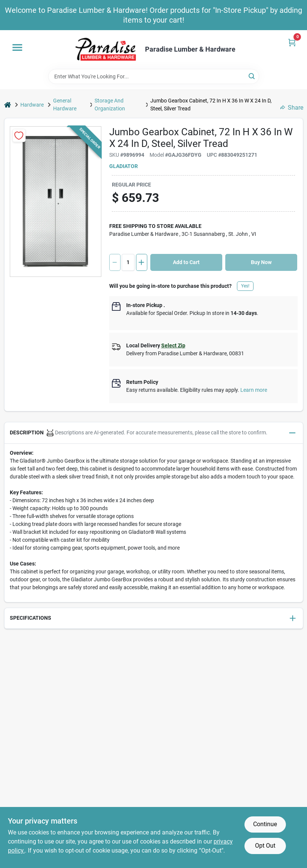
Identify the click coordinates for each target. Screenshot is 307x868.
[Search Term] (154, 76)
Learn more (254, 390)
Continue (265, 824)
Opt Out (265, 846)
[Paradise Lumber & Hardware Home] (106, 50)
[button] (154, 433)
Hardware (32, 105)
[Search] (252, 76)
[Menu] (17, 47)
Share (292, 108)
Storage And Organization (110, 105)
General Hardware (65, 105)
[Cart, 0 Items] (292, 42)
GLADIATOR (124, 166)
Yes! (245, 286)
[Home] (8, 105)
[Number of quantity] (128, 262)
